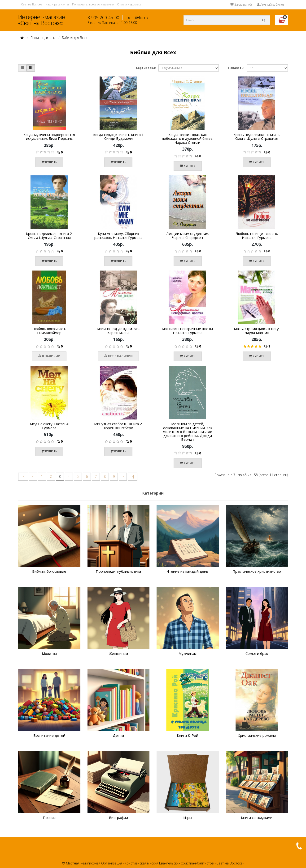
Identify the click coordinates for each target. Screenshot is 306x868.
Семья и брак (257, 653)
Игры (188, 817)
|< (23, 476)
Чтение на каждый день (188, 571)
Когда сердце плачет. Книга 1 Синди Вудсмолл (118, 137)
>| (133, 476)
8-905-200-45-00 (103, 17)
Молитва (49, 653)
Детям (118, 735)
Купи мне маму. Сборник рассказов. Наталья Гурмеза (118, 235)
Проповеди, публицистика (118, 571)
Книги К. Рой (188, 735)
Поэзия (49, 817)
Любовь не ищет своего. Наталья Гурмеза (257, 235)
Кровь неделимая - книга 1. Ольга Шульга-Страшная (257, 137)
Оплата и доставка (129, 4)
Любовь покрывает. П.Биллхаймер (49, 331)
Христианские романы (257, 735)
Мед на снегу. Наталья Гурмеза (49, 426)
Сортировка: (146, 68)
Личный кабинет (270, 5)
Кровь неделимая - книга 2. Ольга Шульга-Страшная (49, 235)
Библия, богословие (49, 571)
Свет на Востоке (32, 4)
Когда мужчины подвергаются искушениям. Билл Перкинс (49, 137)
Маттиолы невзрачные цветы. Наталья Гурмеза (188, 331)
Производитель (43, 38)
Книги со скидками (257, 817)
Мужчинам (188, 653)
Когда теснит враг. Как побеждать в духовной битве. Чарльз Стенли (188, 138)
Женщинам (118, 653)
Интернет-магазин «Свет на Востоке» (42, 20)
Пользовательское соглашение (93, 4)
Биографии (118, 817)
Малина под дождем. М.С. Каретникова (118, 331)
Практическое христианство (257, 571)
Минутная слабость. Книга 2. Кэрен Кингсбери (118, 426)
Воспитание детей (49, 735)
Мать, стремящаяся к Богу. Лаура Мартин (257, 331)
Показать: (236, 68)
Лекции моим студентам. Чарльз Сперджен (188, 235)
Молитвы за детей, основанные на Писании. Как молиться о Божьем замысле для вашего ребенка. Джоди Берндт (188, 432)
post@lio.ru (137, 17)
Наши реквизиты (57, 4)
